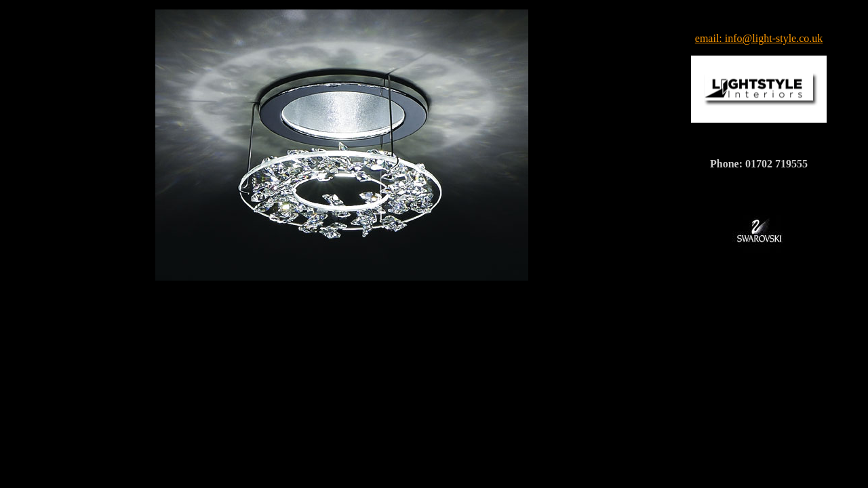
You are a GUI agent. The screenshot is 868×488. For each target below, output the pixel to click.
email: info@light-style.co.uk (759, 38)
